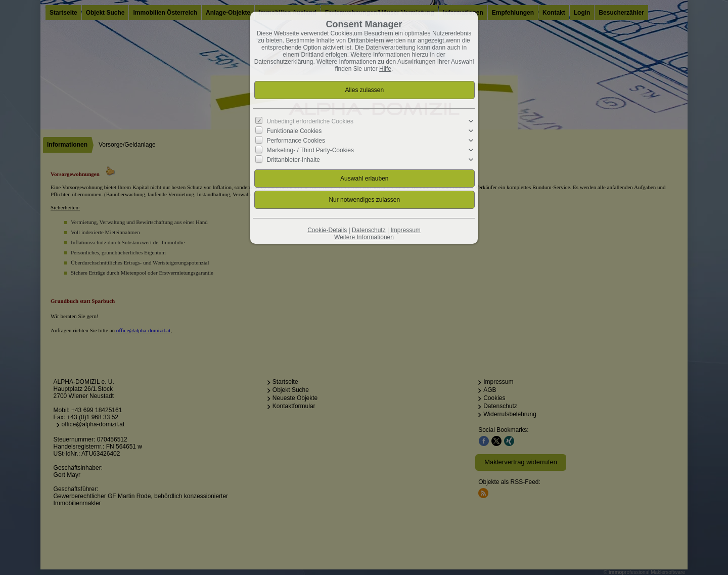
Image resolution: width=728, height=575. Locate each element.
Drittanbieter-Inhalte (293, 160)
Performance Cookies (296, 141)
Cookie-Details (327, 230)
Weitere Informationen (364, 237)
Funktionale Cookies (294, 131)
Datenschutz (369, 230)
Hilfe (385, 69)
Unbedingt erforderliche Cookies (310, 121)
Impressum (405, 230)
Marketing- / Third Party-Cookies (311, 150)
